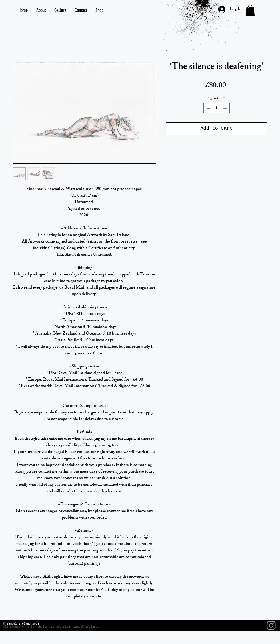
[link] (250, 10)
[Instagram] (271, 625)
